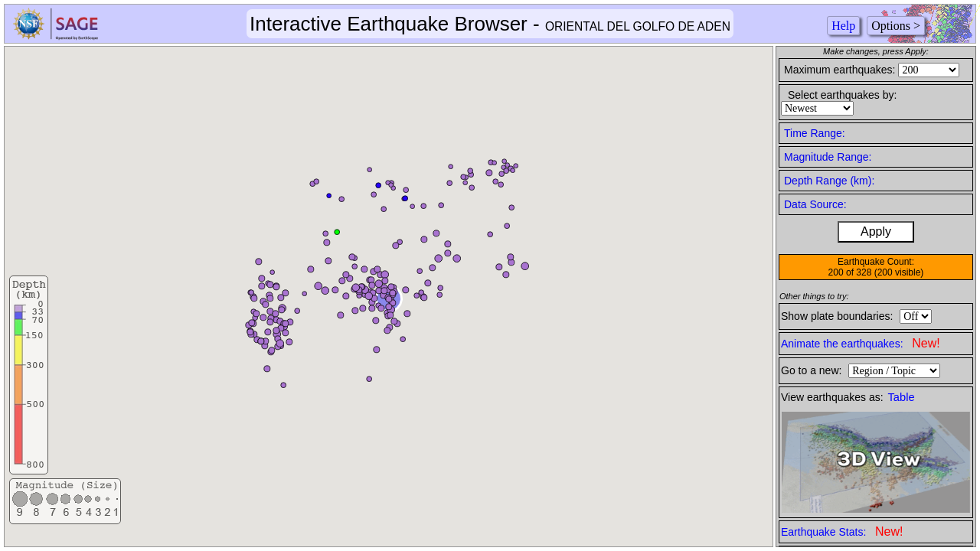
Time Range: (815, 133)
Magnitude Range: (828, 157)
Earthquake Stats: (842, 531)
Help (843, 26)
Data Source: (815, 204)
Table (902, 397)
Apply (876, 231)
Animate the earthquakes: (861, 343)
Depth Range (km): (829, 181)
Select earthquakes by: (842, 95)
